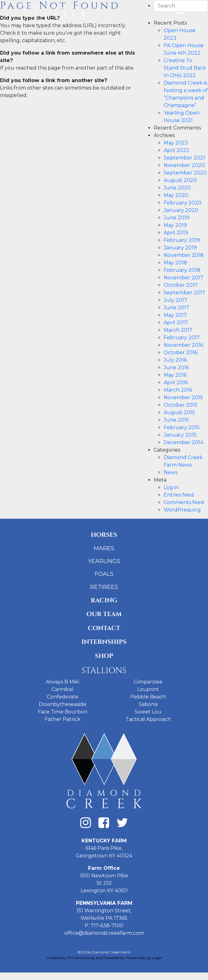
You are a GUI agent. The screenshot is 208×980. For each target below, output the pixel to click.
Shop (104, 656)
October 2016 (181, 353)
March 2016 (178, 390)
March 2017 (178, 330)
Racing (104, 600)
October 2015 (181, 405)
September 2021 (184, 158)
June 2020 (177, 188)
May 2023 (176, 143)
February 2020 (183, 203)
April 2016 (176, 382)
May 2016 (175, 375)
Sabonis (148, 704)
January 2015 (180, 435)
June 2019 (176, 218)
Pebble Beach (148, 697)
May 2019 (175, 225)
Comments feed (184, 502)
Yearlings (104, 561)
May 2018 (175, 263)
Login (157, 958)
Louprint (148, 689)
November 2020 (184, 165)
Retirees (104, 587)
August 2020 (180, 180)
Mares (104, 548)
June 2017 (176, 308)
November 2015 (183, 397)
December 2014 (183, 442)
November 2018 (184, 255)
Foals (104, 574)
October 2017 (181, 285)
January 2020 (181, 210)
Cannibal (62, 689)
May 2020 (176, 195)
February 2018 (182, 270)
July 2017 (175, 300)
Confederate (63, 697)
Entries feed (179, 495)
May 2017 (175, 315)
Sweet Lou (148, 712)
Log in (171, 487)
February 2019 (182, 240)
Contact (104, 628)
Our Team (104, 614)
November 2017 (183, 278)
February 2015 (182, 427)
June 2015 (176, 420)
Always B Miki (62, 682)
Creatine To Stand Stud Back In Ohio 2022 (185, 68)
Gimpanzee (148, 682)
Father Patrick (63, 719)
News (171, 472)
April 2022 (176, 150)
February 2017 (182, 338)
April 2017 (176, 323)
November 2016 (183, 345)
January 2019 (180, 248)
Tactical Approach (148, 719)
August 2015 (179, 412)
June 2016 (176, 367)
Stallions (104, 671)
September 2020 (185, 173)
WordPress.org (182, 510)
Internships (104, 642)
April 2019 (176, 233)
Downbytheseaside (63, 704)
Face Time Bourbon (63, 712)
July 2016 (175, 360)
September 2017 (184, 293)
